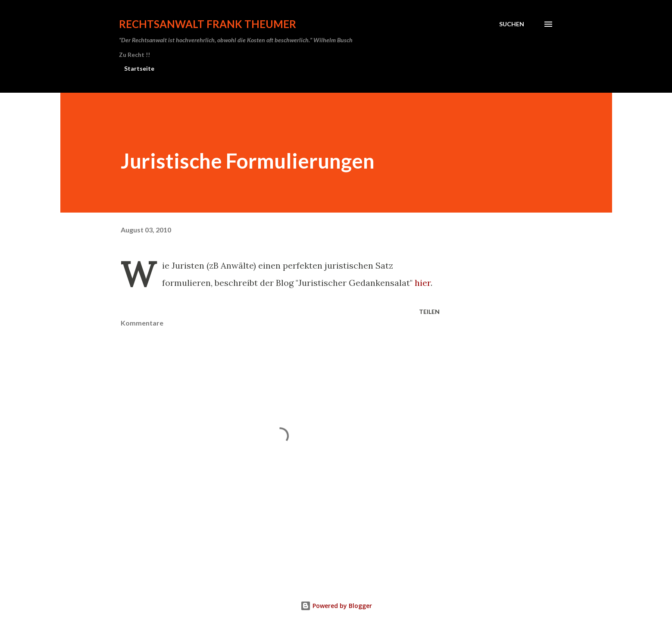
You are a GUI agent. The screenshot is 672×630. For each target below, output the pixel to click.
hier (423, 283)
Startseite (139, 68)
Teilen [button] (429, 312)
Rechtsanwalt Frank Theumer (208, 24)
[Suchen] (512, 24)
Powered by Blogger (336, 606)
